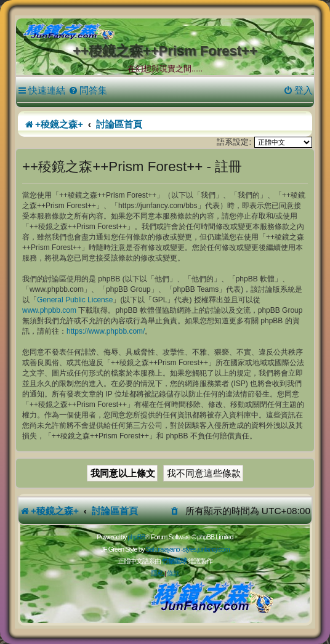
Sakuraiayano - (164, 549)
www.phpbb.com (49, 310)
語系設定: (234, 142)
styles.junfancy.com (206, 549)
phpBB (136, 537)
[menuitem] (88, 91)
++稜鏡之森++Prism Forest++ (165, 51)
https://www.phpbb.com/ (106, 331)
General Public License (75, 300)
